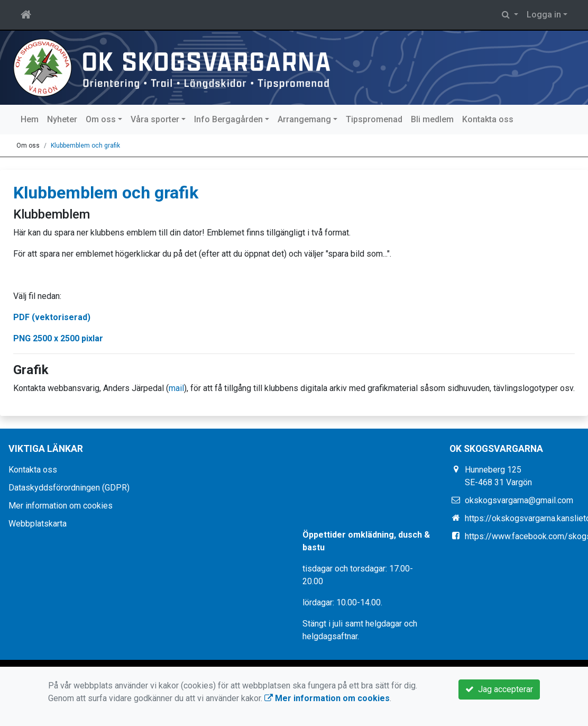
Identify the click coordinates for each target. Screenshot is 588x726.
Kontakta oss (488, 119)
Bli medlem (432, 119)
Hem (30, 119)
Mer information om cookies (61, 506)
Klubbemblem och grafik (85, 146)
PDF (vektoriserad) (52, 317)
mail (176, 388)
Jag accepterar (499, 689)
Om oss (101, 119)
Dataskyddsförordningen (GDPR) (69, 488)
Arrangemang (304, 119)
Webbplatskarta (38, 524)
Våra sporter (155, 119)
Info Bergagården (228, 119)
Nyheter (62, 119)
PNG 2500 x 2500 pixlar (58, 338)
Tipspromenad (374, 119)
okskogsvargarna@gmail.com (519, 500)
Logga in (544, 15)
